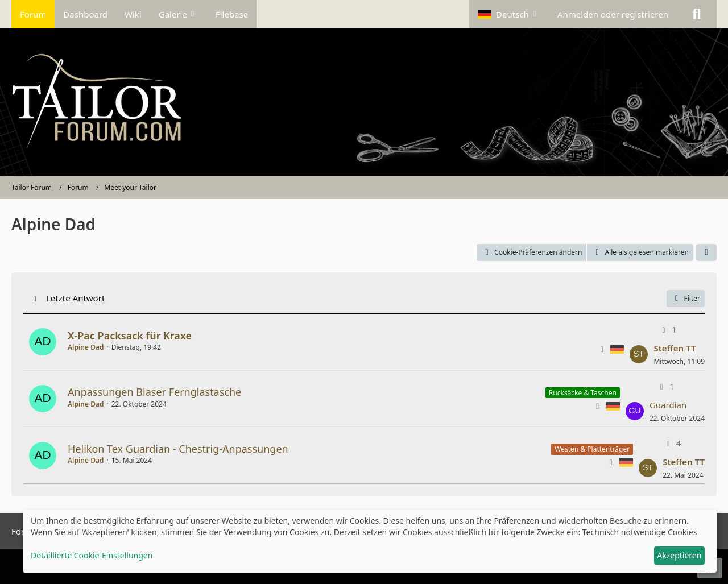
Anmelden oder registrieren (613, 14)
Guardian (668, 405)
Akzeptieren (679, 555)
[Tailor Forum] (364, 102)
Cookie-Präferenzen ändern (531, 252)
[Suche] (697, 14)
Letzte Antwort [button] (75, 298)
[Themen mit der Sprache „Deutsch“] (617, 349)
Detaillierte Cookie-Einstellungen (92, 555)
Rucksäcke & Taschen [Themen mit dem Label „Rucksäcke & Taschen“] (583, 393)
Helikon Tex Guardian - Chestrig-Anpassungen (178, 449)
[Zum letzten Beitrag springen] (639, 354)
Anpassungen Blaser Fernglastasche (154, 392)
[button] (509, 14)
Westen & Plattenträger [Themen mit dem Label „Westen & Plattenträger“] (592, 449)
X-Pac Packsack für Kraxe (130, 336)
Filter (686, 298)
